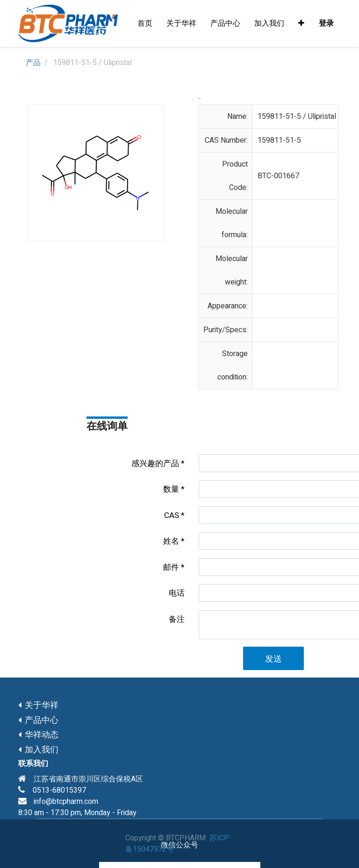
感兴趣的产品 (155, 463)
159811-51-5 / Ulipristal (297, 117)
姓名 (171, 541)
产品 (33, 63)
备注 (177, 619)
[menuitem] (145, 23)
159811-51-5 (279, 140)
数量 (171, 489)
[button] (301, 23)
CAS (172, 515)
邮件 (171, 567)
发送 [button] (273, 659)
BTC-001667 (278, 176)
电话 (177, 593)
